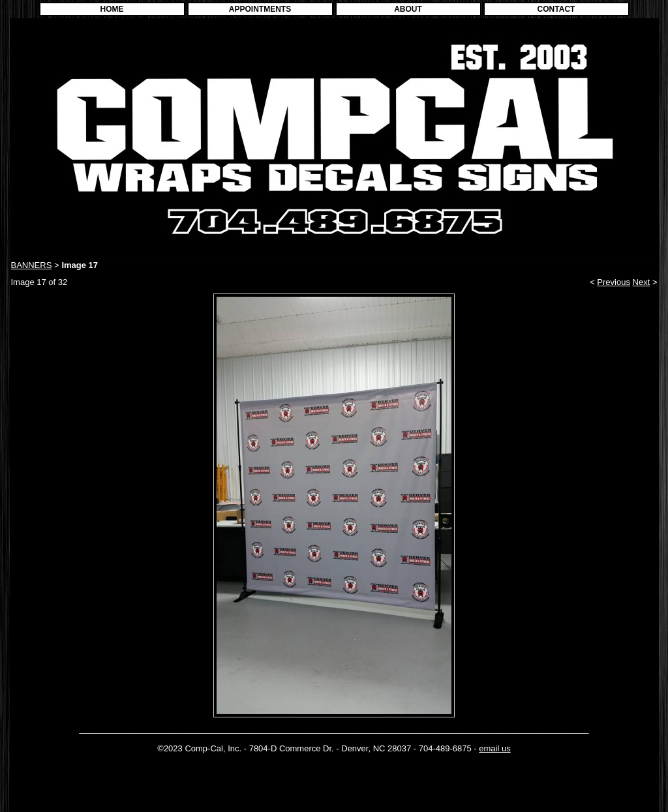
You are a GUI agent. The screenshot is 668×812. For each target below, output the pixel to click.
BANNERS (32, 265)
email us (494, 748)
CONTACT (556, 9)
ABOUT (408, 9)
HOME (112, 9)
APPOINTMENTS (260, 9)
